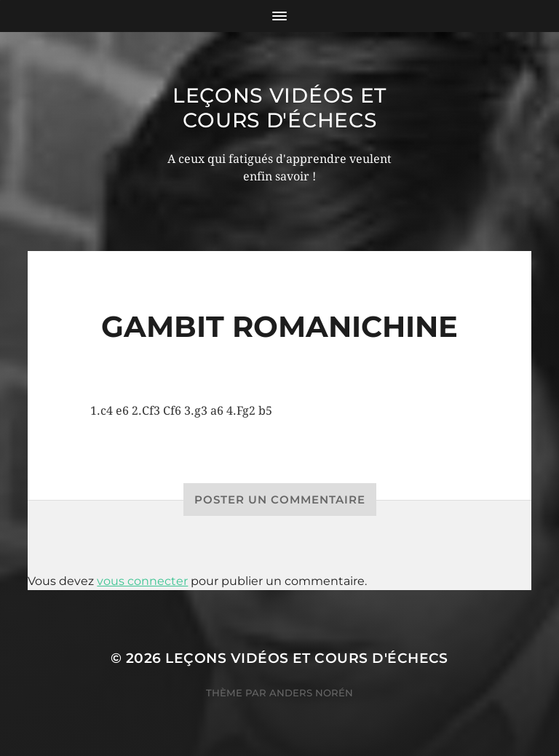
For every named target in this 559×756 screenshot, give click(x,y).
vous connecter (142, 581)
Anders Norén (311, 693)
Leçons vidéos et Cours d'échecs (279, 108)
